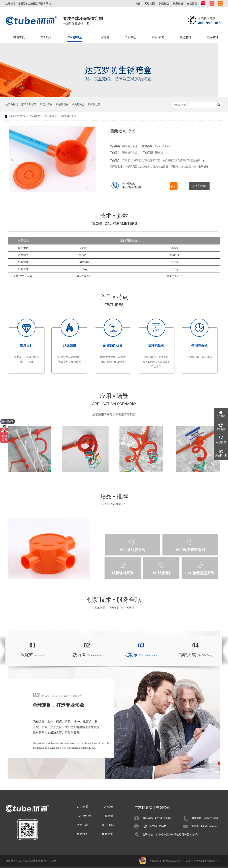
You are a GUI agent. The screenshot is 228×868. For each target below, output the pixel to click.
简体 (138, 4)
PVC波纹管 (94, 104)
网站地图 (150, 4)
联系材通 (178, 4)
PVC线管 (46, 37)
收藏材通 (164, 4)
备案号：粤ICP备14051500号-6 (203, 861)
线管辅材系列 (123, 573)
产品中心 (130, 37)
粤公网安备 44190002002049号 (166, 861)
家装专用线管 (29, 104)
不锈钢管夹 (62, 104)
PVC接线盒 (75, 37)
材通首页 (19, 37)
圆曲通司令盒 (69, 116)
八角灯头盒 (78, 104)
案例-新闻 (158, 37)
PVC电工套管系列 (190, 550)
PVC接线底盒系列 (200, 573)
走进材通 (186, 37)
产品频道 (35, 116)
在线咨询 (199, 186)
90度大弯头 (46, 104)
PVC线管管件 (161, 573)
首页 (23, 116)
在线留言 (192, 4)
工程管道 (103, 37)
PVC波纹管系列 (132, 550)
